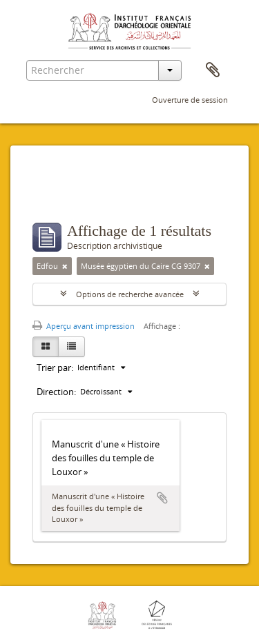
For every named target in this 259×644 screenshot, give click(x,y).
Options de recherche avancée (130, 294)
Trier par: (55, 368)
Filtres (63, 195)
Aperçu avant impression (84, 326)
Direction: (56, 392)
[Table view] (71, 347)
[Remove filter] (65, 266)
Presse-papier (213, 70)
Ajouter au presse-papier (162, 498)
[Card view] (46, 347)
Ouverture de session (190, 100)
